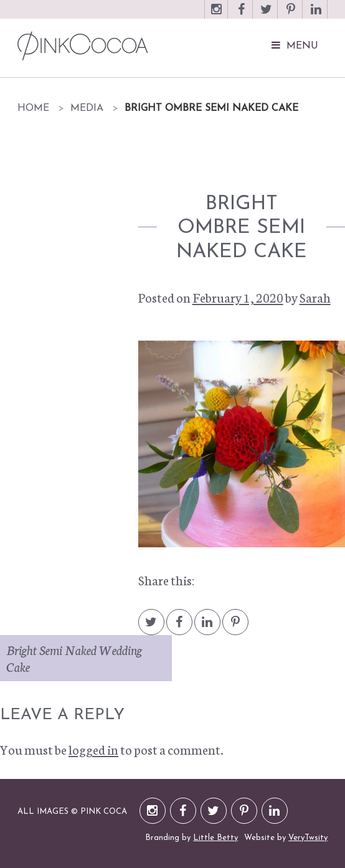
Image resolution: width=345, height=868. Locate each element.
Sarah (315, 297)
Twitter (266, 15)
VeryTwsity (308, 838)
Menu (302, 46)
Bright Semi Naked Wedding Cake (74, 658)
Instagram (216, 15)
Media (87, 108)
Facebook (241, 15)
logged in (93, 749)
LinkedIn (316, 15)
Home (33, 108)
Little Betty (215, 838)
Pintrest (235, 628)
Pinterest (291, 15)
